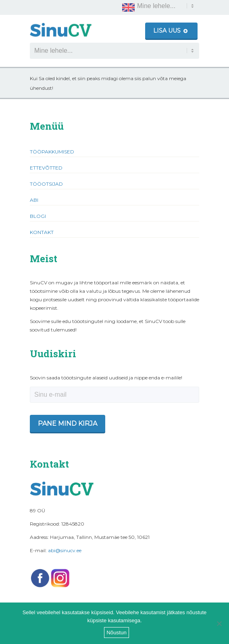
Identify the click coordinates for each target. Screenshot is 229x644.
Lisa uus (170, 31)
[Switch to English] (128, 7)
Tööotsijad (46, 184)
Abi (34, 200)
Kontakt (42, 232)
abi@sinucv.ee (65, 550)
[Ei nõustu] (219, 623)
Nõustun (117, 633)
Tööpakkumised (52, 152)
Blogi (38, 216)
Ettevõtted (46, 168)
